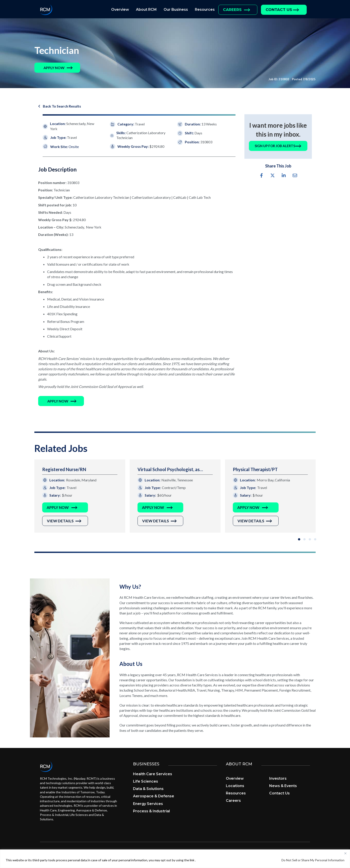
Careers (232, 10)
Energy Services (148, 804)
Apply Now (58, 508)
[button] (54, 68)
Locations (235, 786)
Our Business (176, 10)
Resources (205, 10)
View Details (60, 521)
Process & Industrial (151, 811)
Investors (278, 779)
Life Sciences (146, 782)
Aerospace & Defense (154, 797)
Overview (120, 10)
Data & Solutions (148, 789)
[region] (175, 859)
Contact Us (279, 10)
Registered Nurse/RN (64, 470)
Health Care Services (153, 774)
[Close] (345, 853)
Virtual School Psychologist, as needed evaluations (169, 470)
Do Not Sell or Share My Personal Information (313, 860)
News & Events (283, 786)
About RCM (146, 10)
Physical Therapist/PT (255, 470)
